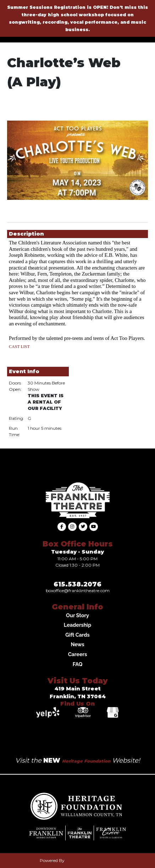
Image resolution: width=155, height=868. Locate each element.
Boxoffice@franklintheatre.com (78, 591)
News (77, 644)
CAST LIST (19, 347)
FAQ (78, 664)
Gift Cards (77, 635)
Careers (78, 654)
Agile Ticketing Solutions (91, 860)
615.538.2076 (77, 584)
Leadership (77, 625)
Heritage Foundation (86, 761)
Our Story (77, 615)
